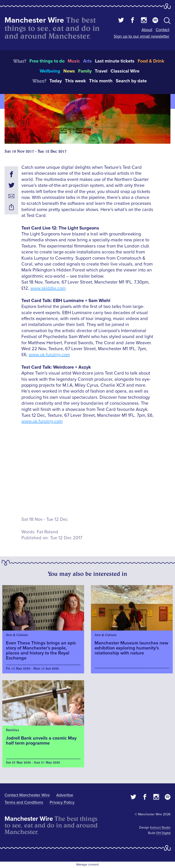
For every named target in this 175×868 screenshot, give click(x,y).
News (69, 71)
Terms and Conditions (24, 802)
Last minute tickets (115, 61)
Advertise (65, 795)
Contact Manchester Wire (27, 795)
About (147, 30)
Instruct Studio (160, 828)
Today (56, 81)
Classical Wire (125, 71)
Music (74, 61)
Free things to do (47, 61)
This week (75, 81)
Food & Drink (151, 61)
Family (85, 71)
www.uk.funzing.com (49, 355)
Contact (162, 30)
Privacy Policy (62, 802)
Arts (87, 61)
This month (101, 81)
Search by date (131, 81)
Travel (101, 71)
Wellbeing (50, 71)
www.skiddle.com (48, 288)
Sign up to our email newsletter (142, 36)
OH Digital (163, 833)
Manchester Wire (34, 20)
